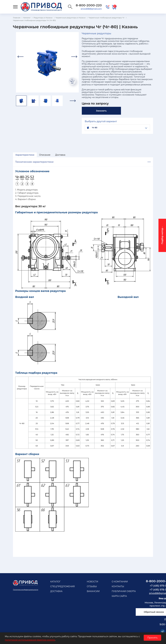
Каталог (55, 582)
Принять (152, 638)
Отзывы (92, 586)
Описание (45, 155)
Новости (92, 582)
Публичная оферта (124, 591)
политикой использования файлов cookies (30, 640)
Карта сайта (119, 596)
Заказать (101, 111)
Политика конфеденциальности (26, 590)
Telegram (163, 632)
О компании (120, 582)
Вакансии (93, 591)
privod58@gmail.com (91, 9)
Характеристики (25, 155)
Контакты (118, 586)
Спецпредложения (62, 586)
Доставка (60, 155)
